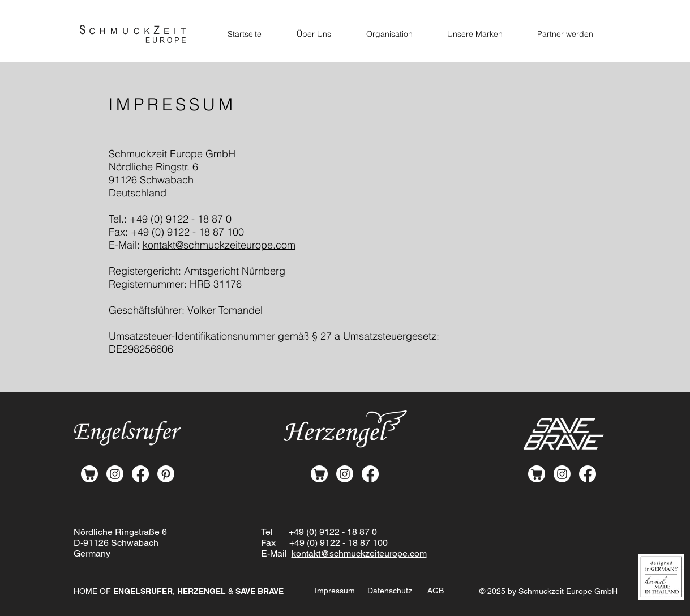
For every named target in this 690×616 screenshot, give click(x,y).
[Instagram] (115, 474)
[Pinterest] (166, 474)
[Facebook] (140, 474)
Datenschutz (390, 591)
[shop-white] (89, 474)
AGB (436, 591)
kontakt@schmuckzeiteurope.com (219, 245)
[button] (475, 34)
